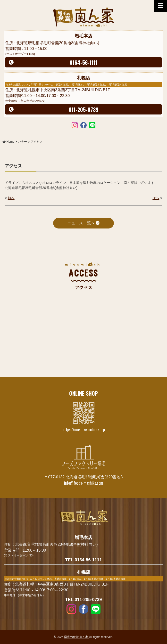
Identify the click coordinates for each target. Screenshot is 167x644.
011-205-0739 (84, 109)
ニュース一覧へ (83, 223)
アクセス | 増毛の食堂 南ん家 (83, 17)
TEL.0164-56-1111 (83, 560)
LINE (92, 125)
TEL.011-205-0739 (83, 600)
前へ (11, 198)
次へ (156, 198)
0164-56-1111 (83, 62)
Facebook (83, 125)
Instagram (75, 125)
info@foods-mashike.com (84, 483)
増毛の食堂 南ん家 (77, 637)
